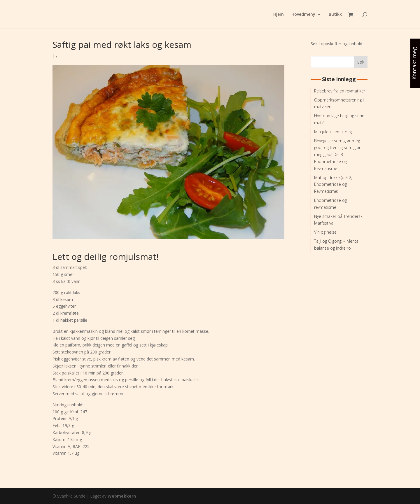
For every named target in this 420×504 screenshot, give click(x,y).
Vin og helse (325, 232)
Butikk (335, 15)
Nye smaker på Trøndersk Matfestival (338, 220)
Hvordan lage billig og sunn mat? (339, 119)
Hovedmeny (303, 15)
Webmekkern (122, 496)
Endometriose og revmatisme (330, 204)
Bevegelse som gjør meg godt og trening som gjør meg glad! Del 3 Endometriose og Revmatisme (337, 155)
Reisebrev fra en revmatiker (340, 91)
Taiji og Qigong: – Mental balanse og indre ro (337, 245)
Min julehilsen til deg (333, 132)
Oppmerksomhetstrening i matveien (339, 103)
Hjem (279, 15)
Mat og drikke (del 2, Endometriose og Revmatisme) (333, 184)
